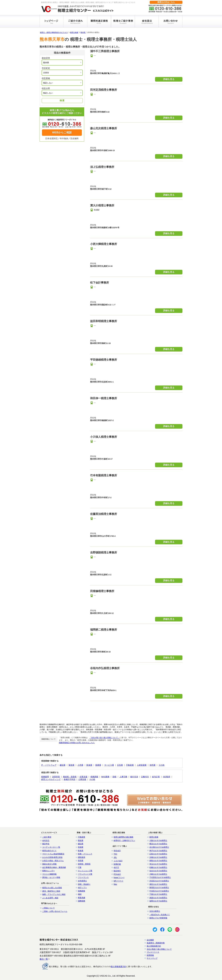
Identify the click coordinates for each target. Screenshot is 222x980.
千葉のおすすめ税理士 (158, 894)
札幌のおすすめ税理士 (158, 867)
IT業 (80, 867)
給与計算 (156, 777)
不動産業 (130, 765)
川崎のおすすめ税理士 (158, 874)
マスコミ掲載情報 (49, 874)
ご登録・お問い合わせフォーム (55, 911)
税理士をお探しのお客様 (52, 888)
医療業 (98, 765)
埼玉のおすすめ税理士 (158, 864)
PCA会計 (117, 874)
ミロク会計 (118, 861)
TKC (115, 854)
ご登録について (49, 908)
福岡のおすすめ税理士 (158, 901)
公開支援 (82, 779)
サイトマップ (152, 958)
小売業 (80, 765)
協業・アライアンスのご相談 (54, 894)
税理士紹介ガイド (49, 851)
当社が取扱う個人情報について (159, 949)
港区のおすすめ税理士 (158, 884)
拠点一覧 (44, 959)
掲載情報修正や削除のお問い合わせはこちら (77, 743)
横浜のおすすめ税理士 (158, 844)
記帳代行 (145, 777)
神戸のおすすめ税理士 (158, 851)
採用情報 (150, 955)
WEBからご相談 (62, 133)
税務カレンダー (49, 871)
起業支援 (83, 777)
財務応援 (117, 864)
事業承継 (82, 898)
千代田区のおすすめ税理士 (160, 877)
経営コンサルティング (51, 779)
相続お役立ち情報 (49, 864)
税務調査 (94, 777)
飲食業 (89, 765)
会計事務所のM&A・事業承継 (54, 867)
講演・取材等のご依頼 (51, 891)
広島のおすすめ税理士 (158, 854)
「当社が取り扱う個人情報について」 (104, 738)
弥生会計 (117, 851)
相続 (80, 894)
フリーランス (83, 877)
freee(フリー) (119, 878)
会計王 (116, 867)
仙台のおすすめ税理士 (158, 871)
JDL (115, 857)
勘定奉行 (117, 871)
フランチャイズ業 (85, 874)
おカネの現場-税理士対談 (52, 857)
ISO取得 (166, 777)
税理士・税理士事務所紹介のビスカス (54, 32)
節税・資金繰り (84, 884)
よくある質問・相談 (50, 898)
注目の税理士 (155, 911)
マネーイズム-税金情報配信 (53, 854)
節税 (114, 777)
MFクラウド (119, 881)
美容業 (81, 861)
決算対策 (56, 777)
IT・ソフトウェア (49, 765)
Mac (115, 884)
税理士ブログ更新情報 (158, 918)
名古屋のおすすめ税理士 (159, 847)
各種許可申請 (69, 779)
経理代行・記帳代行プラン (124, 840)
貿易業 (81, 847)
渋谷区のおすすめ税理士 (159, 881)
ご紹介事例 (47, 837)
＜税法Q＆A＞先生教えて (160, 915)
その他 (162, 765)
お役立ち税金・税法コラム (53, 861)
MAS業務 (105, 777)
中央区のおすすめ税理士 (159, 891)
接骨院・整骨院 (84, 864)
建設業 (63, 765)
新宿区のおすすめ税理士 (159, 888)
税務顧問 (45, 777)
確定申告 (46, 844)
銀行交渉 (134, 777)
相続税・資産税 (70, 777)
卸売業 (153, 765)
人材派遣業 (142, 765)
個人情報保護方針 (154, 946)
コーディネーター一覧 (51, 847)
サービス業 (109, 765)
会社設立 (46, 840)
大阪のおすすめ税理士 (158, 840)
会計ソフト (82, 888)
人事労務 (123, 777)
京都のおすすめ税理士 (158, 857)
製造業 (71, 765)
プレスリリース (153, 952)
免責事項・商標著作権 (156, 943)
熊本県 (83, 32)
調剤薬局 (82, 857)
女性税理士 (82, 881)
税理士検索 (74, 32)
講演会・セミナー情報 (51, 877)
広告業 (120, 765)
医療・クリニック (85, 854)
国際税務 (82, 901)
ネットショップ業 (85, 871)
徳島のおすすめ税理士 (158, 861)
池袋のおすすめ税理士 (158, 898)
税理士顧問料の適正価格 (123, 837)
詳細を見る (169, 79)
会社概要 (150, 940)
